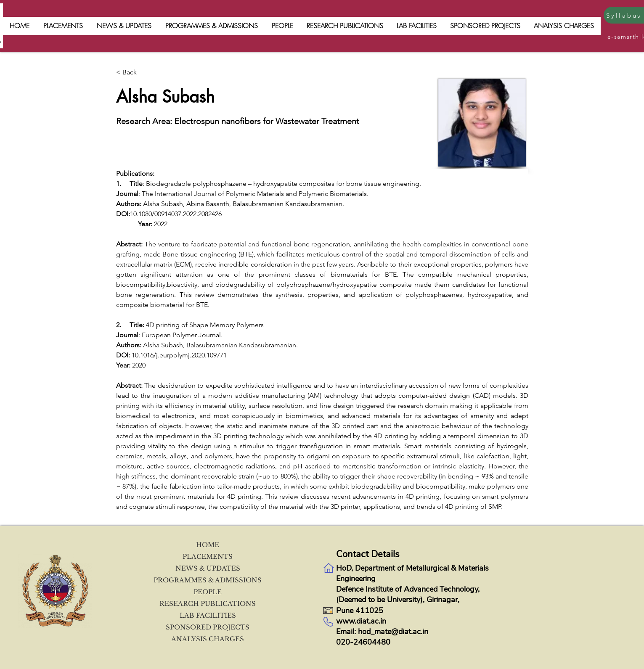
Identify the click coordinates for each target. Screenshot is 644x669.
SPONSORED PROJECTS (208, 627)
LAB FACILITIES (208, 615)
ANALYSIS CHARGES (208, 639)
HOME (208, 545)
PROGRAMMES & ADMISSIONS (208, 580)
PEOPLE (208, 592)
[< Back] (144, 73)
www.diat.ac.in (361, 621)
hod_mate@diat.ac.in (393, 632)
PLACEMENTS (208, 557)
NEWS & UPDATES (208, 568)
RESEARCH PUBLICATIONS (208, 604)
